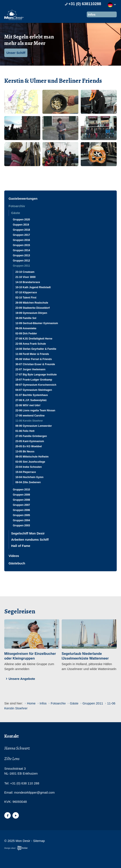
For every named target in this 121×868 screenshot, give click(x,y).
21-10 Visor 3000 (25, 277)
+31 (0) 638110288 (82, 4)
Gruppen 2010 (21, 490)
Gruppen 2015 (21, 245)
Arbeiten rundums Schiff (30, 540)
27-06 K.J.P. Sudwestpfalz (31, 400)
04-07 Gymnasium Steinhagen (34, 390)
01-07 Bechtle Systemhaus (32, 395)
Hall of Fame (21, 546)
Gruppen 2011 (21, 266)
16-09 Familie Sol (26, 318)
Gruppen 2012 (21, 261)
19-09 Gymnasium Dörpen (31, 313)
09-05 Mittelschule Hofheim (32, 457)
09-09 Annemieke (26, 328)
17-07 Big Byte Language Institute (36, 375)
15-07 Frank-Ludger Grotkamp (34, 380)
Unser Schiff (16, 53)
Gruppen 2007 (21, 505)
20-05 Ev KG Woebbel (29, 446)
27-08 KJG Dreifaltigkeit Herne (34, 339)
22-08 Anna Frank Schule (31, 344)
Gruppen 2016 (21, 240)
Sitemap (39, 841)
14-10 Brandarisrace (28, 282)
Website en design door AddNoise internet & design (16, 848)
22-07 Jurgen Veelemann (30, 369)
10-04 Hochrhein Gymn (29, 477)
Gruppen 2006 (21, 510)
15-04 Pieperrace (26, 472)
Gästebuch (17, 563)
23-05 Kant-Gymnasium (30, 441)
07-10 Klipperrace (26, 292)
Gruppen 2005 (21, 515)
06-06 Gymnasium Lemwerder (34, 426)
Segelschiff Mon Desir (28, 533)
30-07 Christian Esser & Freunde (35, 364)
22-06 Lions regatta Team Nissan (35, 410)
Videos (14, 556)
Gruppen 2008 (21, 500)
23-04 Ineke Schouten (29, 467)
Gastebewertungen (23, 199)
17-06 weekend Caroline (30, 416)
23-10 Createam (25, 272)
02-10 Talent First (26, 298)
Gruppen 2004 (21, 520)
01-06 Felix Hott (25, 431)
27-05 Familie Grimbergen (31, 436)
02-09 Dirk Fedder (26, 334)
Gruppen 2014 (21, 250)
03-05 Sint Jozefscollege (30, 462)
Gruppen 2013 (21, 255)
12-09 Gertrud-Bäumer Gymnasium (37, 323)
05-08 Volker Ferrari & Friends (34, 359)
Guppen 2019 (21, 225)
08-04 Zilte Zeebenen (28, 482)
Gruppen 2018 (21, 230)
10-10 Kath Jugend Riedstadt (33, 287)
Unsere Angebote (20, 679)
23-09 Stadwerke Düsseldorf (33, 308)
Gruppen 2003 (21, 526)
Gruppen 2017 (21, 235)
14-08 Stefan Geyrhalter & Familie (36, 349)
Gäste (16, 213)
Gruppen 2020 (21, 220)
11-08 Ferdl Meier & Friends (32, 354)
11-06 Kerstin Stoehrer (29, 421)
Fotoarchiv (17, 206)
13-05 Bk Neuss (25, 452)
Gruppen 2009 (21, 495)
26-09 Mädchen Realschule (32, 303)
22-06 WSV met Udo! (28, 405)
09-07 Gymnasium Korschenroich (36, 385)
